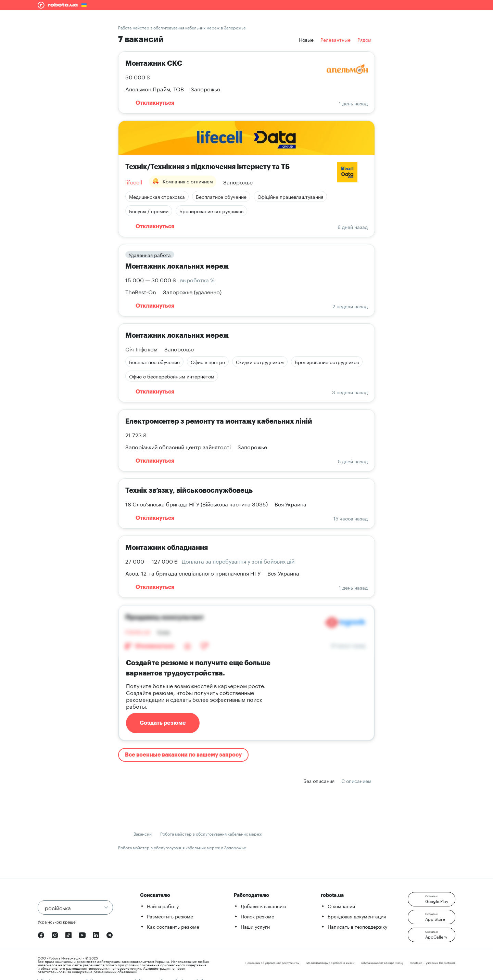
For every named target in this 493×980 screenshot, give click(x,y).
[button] (432, 899)
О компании (341, 906)
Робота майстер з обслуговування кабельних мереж (211, 833)
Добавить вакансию (263, 906)
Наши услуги (255, 926)
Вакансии (143, 833)
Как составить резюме (173, 926)
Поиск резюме (257, 916)
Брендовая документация (357, 916)
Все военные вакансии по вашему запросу (183, 755)
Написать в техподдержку (357, 926)
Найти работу (163, 906)
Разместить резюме (170, 916)
